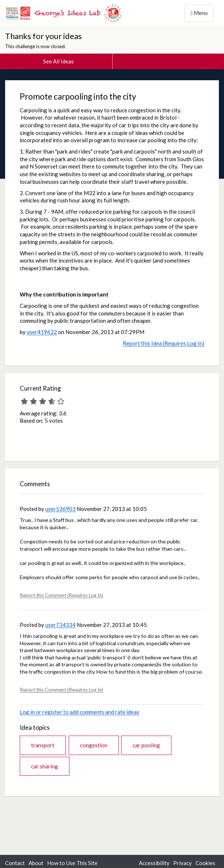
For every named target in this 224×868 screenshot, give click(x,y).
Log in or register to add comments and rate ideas (79, 712)
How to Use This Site (72, 863)
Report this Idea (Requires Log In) (164, 343)
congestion (94, 745)
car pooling (146, 745)
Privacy (183, 863)
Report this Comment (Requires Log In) (61, 595)
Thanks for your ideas (43, 36)
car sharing (45, 766)
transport (43, 745)
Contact (15, 863)
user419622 (42, 332)
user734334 (60, 625)
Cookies (205, 863)
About (36, 863)
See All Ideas (58, 61)
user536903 (60, 509)
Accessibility (154, 863)
